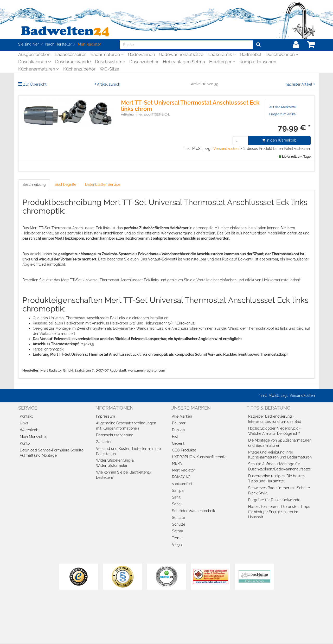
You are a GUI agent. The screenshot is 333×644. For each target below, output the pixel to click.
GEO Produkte (184, 450)
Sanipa (178, 490)
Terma (177, 538)
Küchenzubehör (79, 69)
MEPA (177, 463)
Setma (178, 531)
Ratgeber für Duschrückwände (274, 500)
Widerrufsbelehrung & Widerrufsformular (115, 463)
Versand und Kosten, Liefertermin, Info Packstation (128, 451)
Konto (25, 443)
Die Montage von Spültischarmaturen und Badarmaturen (280, 443)
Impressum (105, 416)
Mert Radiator (184, 470)
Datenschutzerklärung (115, 435)
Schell (177, 504)
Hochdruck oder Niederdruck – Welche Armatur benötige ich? (274, 431)
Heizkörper (222, 62)
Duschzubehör (144, 62)
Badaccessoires (71, 54)
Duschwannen (282, 54)
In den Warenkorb (279, 140)
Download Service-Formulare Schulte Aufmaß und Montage (52, 453)
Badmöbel (251, 54)
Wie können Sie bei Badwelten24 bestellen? (124, 475)
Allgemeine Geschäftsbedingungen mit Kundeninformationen (126, 426)
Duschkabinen (35, 62)
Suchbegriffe (65, 184)
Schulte (178, 518)
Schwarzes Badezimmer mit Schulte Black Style (279, 490)
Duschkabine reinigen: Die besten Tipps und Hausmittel (276, 479)
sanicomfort (182, 484)
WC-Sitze (109, 69)
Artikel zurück (108, 84)
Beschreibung (34, 184)
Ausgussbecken (34, 54)
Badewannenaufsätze (181, 54)
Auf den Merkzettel (283, 107)
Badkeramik (222, 54)
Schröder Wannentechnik (193, 511)
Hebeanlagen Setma (184, 62)
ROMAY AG (181, 477)
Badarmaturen (107, 54)
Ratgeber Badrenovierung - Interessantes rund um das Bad (275, 419)
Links (24, 423)
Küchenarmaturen (39, 69)
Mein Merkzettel (33, 437)
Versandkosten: (226, 149)
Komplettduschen (258, 62)
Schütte (179, 524)
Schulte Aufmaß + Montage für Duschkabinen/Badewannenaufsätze (280, 467)
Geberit (178, 443)
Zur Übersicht (35, 84)
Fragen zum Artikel (283, 114)
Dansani (179, 430)
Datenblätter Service (103, 184)
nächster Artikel (299, 84)
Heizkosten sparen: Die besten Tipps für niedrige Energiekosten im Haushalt (279, 512)
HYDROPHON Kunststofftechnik (199, 457)
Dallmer (179, 423)
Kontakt (26, 416)
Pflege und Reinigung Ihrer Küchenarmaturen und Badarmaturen (280, 455)
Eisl (175, 437)
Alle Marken (182, 416)
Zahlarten (104, 442)
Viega (177, 545)
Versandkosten (302, 396)
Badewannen (142, 54)
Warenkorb (29, 430)
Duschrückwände (73, 62)
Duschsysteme (110, 62)
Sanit (176, 497)
